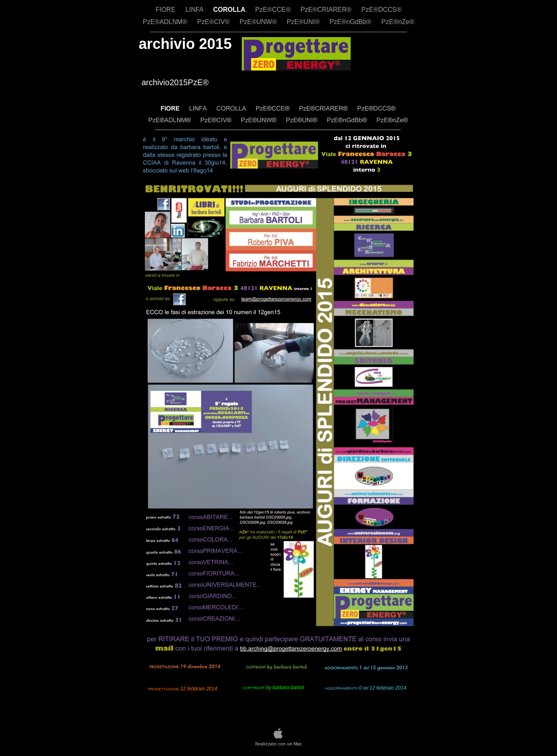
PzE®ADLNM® (166, 22)
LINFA (195, 10)
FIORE (166, 10)
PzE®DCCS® (381, 10)
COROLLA (230, 10)
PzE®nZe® (398, 22)
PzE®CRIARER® (327, 10)
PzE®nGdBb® (351, 22)
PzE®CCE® (274, 10)
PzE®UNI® (304, 22)
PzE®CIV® (214, 22)
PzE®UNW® (259, 22)
